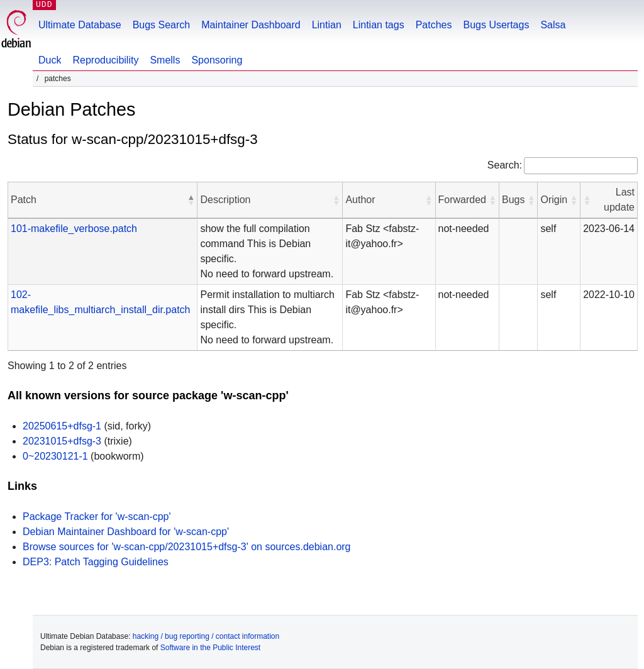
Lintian (327, 25)
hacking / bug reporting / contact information (206, 636)
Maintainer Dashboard (251, 25)
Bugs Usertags (496, 25)
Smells (165, 60)
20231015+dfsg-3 (62, 441)
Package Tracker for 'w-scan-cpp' (97, 517)
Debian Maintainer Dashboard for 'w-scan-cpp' (126, 532)
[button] (191, 200)
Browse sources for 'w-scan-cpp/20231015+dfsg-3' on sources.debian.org (187, 547)
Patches (434, 25)
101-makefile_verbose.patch (74, 229)
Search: (505, 165)
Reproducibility (105, 60)
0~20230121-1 (55, 456)
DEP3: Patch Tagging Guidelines (96, 562)
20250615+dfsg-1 (62, 426)
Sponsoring (217, 60)
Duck (50, 60)
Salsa (553, 25)
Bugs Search (162, 25)
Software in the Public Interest (210, 648)
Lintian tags (379, 25)
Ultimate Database (80, 25)
